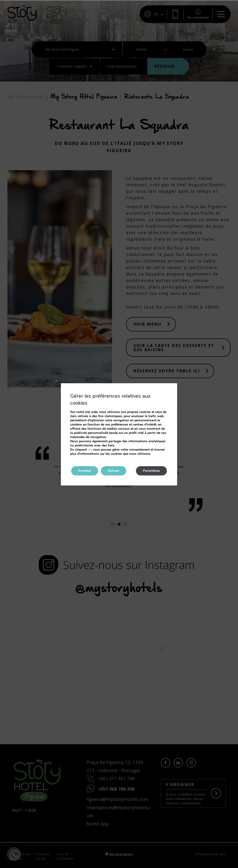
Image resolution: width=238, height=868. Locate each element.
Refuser (114, 471)
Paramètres (151, 471)
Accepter (85, 471)
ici (90, 450)
